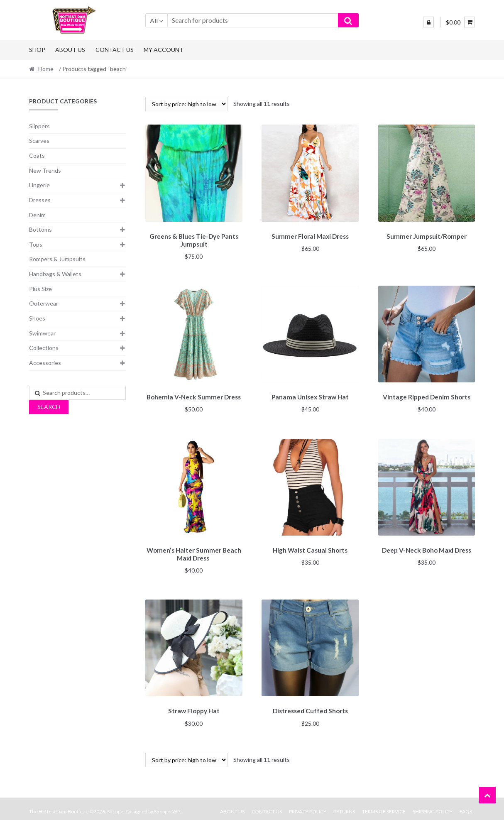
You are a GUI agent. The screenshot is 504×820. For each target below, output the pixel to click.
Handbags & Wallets (55, 274)
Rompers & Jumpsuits (57, 259)
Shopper (116, 806)
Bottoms (40, 229)
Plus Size (40, 289)
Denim (37, 215)
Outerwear (44, 303)
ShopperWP (167, 806)
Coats (37, 155)
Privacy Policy (308, 806)
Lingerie (39, 185)
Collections (44, 348)
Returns (344, 806)
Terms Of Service (384, 806)
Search (49, 407)
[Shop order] (186, 104)
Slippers (39, 126)
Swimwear (42, 333)
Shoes (37, 318)
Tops (36, 244)
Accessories (45, 363)
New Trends (45, 170)
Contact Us (115, 50)
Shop (37, 50)
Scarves (39, 141)
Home (46, 69)
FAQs (466, 806)
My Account (164, 50)
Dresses (40, 200)
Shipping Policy (433, 806)
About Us (70, 50)
